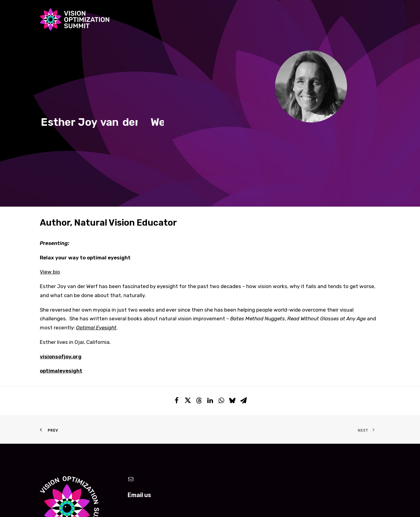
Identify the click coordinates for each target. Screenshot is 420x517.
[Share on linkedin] (210, 329)
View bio (50, 199)
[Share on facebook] (177, 329)
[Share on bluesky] (232, 329)
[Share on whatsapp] (221, 329)
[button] (131, 407)
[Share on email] (244, 329)
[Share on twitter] (188, 329)
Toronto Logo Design (227, 504)
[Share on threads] (199, 330)
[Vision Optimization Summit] (75, 19)
